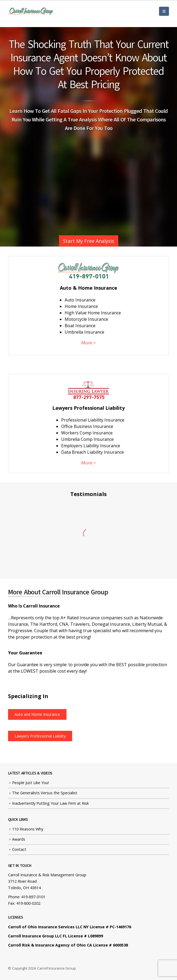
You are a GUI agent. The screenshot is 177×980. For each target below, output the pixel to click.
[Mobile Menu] (164, 11)
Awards (19, 839)
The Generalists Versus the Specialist (45, 793)
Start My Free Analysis (89, 241)
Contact (19, 849)
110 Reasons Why (28, 829)
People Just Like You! (30, 783)
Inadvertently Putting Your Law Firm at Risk (50, 803)
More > (88, 343)
